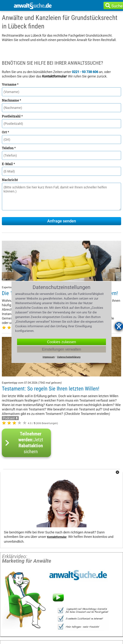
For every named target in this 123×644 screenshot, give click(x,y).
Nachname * (11, 100)
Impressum (49, 357)
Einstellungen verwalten (61, 349)
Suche (117, 6)
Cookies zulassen (62, 342)
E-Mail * (8, 164)
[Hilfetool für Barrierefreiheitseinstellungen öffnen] (119, 326)
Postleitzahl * (12, 116)
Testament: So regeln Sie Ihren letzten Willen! (51, 389)
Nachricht (10, 180)
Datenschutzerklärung (69, 357)
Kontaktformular (57, 537)
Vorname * (10, 84)
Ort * (5, 132)
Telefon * (9, 148)
